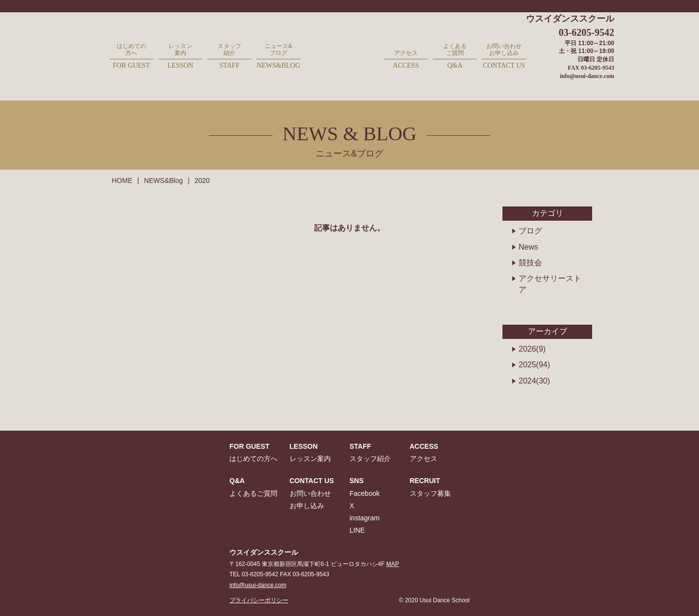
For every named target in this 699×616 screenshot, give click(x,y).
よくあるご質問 (455, 57)
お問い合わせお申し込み (504, 57)
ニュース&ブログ (278, 57)
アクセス (406, 60)
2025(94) (534, 365)
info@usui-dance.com (587, 76)
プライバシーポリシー (259, 600)
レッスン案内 (180, 57)
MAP (393, 564)
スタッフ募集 (430, 493)
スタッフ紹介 (229, 57)
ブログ (530, 231)
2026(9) (532, 349)
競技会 (530, 263)
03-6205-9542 (587, 32)
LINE (357, 530)
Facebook (364, 493)
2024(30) (534, 381)
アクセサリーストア (550, 284)
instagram (364, 518)
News (528, 247)
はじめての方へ (131, 57)
